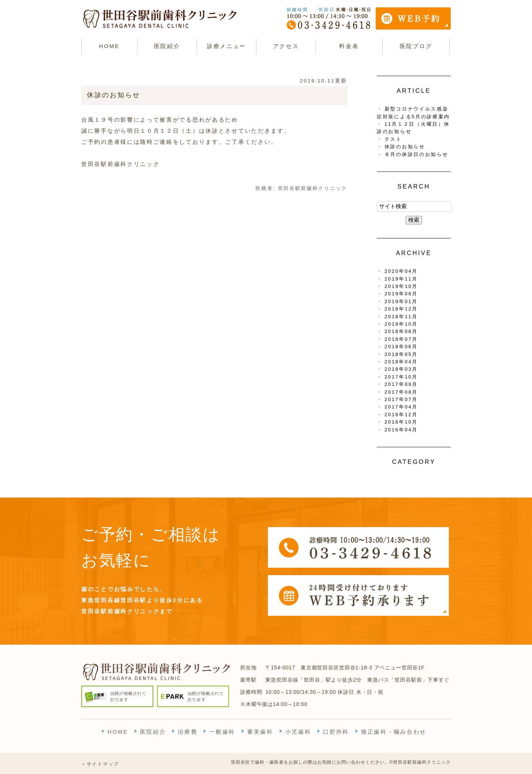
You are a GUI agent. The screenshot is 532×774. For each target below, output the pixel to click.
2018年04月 (401, 362)
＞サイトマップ (100, 764)
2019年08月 (401, 294)
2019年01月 (401, 301)
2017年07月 (401, 399)
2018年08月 (401, 331)
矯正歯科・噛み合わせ (394, 732)
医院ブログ (416, 46)
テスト (393, 139)
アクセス (286, 46)
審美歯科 (260, 732)
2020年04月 (401, 271)
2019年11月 (401, 279)
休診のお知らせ (114, 95)
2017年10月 (401, 377)
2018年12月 (401, 309)
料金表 (349, 46)
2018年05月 (401, 354)
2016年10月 (401, 422)
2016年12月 (401, 415)
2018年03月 (401, 369)
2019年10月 (401, 286)
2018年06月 (401, 347)
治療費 (187, 732)
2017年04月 (401, 407)
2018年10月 (401, 324)
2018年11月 (401, 317)
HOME (109, 46)
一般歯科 (222, 732)
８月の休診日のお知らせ (417, 154)
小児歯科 (298, 732)
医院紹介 (153, 732)
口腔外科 (336, 732)
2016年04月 (401, 430)
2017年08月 (401, 392)
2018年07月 (401, 339)
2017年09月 (401, 384)
